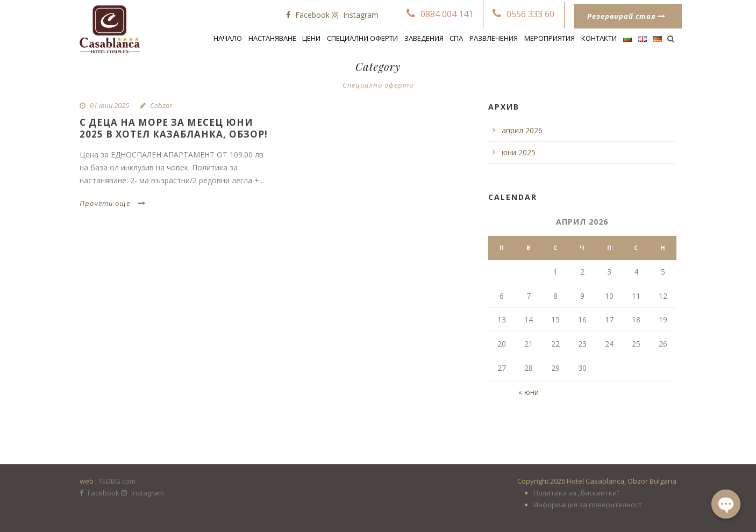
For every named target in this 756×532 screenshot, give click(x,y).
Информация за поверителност (588, 505)
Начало (228, 38)
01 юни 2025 (109, 105)
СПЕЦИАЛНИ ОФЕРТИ (362, 38)
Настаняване (272, 38)
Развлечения (494, 38)
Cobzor (161, 105)
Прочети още (113, 203)
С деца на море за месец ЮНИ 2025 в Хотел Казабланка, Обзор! (174, 128)
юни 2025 (519, 152)
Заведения (424, 38)
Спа (456, 38)
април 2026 (522, 130)
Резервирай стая (626, 16)
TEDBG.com (117, 481)
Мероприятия (550, 38)
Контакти (599, 38)
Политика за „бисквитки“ (576, 493)
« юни (529, 392)
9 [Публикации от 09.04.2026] (582, 296)
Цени (311, 38)
